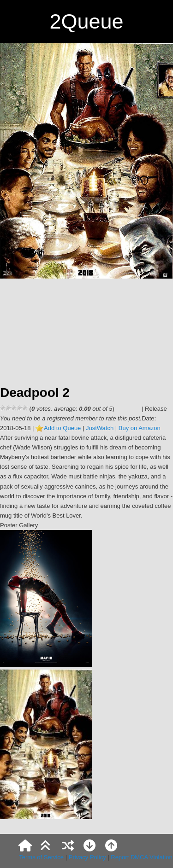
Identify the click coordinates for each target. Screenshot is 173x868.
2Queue (86, 21)
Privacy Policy (87, 857)
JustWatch (100, 428)
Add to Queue (62, 428)
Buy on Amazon (140, 428)
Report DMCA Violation (141, 857)
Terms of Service (41, 857)
